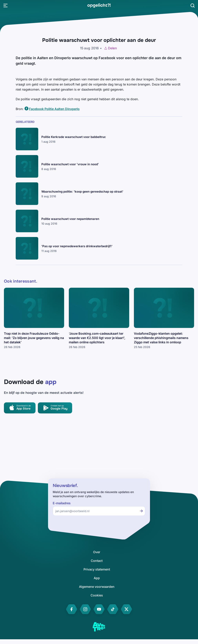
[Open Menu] (5, 6)
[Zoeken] (193, 6)
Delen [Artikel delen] (111, 48)
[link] (99, 6)
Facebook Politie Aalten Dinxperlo (54, 109)
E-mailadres (62, 503)
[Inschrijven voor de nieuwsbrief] (141, 511)
